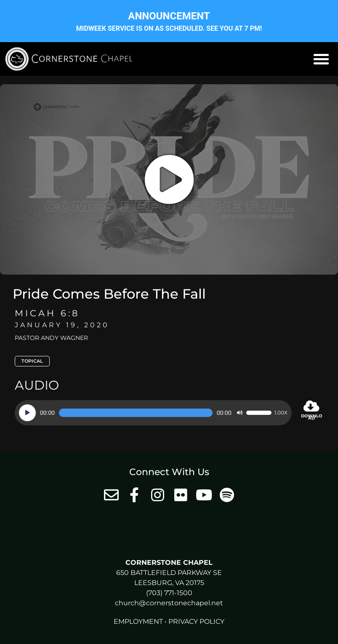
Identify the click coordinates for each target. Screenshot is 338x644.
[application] (153, 413)
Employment (138, 621)
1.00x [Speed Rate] (281, 413)
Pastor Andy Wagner (51, 338)
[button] (321, 59)
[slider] (136, 413)
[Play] (27, 413)
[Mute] (240, 413)
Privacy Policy (196, 621)
